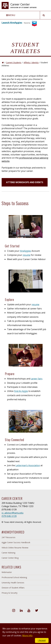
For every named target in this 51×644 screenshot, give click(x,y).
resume (26, 255)
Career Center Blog (10, 558)
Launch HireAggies (12, 23)
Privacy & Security (10, 593)
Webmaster (7, 572)
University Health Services (13, 583)
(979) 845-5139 (9, 516)
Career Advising (8, 553)
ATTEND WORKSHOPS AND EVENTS (25, 182)
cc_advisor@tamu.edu (13, 513)
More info (27, 636)
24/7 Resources (8, 537)
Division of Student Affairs (13, 588)
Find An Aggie (21, 391)
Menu (11, 15)
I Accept (42, 640)
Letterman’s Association (28, 465)
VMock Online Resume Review (15, 548)
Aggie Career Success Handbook (16, 542)
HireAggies (25, 251)
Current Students (14, 63)
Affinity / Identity (31, 63)
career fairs (37, 379)
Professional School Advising (14, 577)
